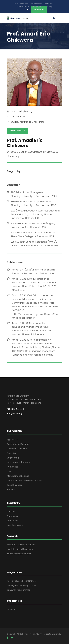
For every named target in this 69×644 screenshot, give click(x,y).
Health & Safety (15, 525)
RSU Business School (25, 7)
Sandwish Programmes (19, 590)
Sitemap (49, 7)
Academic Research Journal (21, 545)
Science (11, 490)
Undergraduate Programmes (22, 585)
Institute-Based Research (20, 549)
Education (12, 453)
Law (9, 471)
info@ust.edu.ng (15, 413)
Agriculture (13, 440)
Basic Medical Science (18, 444)
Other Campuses (21, 4)
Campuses (12, 516)
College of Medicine (17, 449)
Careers (11, 512)
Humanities (13, 467)
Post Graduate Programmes (21, 581)
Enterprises (13, 521)
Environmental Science (19, 462)
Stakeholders (36, 4)
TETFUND (40, 7)
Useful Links (49, 4)
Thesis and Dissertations (19, 554)
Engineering (13, 458)
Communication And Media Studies (24, 480)
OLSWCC (11, 609)
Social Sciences (15, 485)
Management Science (18, 476)
